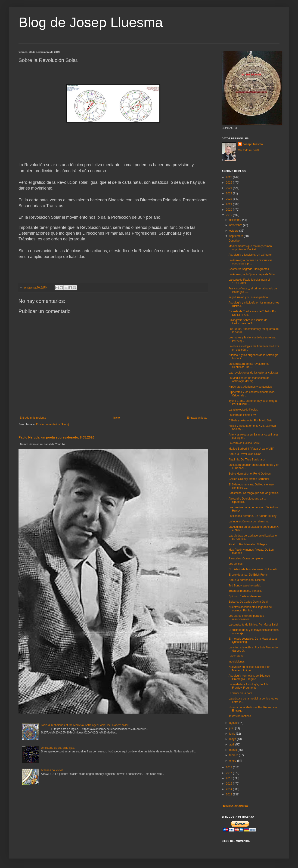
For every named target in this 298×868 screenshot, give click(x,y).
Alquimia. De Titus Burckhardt (247, 460)
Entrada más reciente (33, 418)
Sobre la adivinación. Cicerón (247, 580)
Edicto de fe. (236, 656)
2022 (230, 199)
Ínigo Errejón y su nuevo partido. (249, 297)
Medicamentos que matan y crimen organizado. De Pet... (250, 248)
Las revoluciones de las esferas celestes (253, 373)
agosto (234, 723)
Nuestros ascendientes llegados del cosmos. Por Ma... (250, 609)
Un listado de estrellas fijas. (58, 748)
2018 (230, 767)
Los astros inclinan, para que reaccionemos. (246, 617)
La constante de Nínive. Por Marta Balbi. (253, 625)
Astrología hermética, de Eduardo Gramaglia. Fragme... (249, 677)
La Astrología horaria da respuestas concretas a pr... (250, 262)
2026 (230, 177)
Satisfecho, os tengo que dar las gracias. (254, 493)
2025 (230, 183)
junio (233, 734)
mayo (233, 739)
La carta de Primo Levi (242, 415)
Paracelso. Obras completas (246, 558)
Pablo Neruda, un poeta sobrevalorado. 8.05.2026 (56, 437)
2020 (230, 210)
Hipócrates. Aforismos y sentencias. (251, 387)
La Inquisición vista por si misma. (249, 521)
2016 (230, 778)
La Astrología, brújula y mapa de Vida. (252, 274)
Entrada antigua (197, 418)
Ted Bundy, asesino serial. (245, 586)
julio (232, 728)
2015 (230, 784)
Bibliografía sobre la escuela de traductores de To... (248, 322)
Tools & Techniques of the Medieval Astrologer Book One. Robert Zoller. (85, 725)
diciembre (236, 220)
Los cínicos (236, 564)
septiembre (237, 236)
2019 (230, 215)
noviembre (236, 225)
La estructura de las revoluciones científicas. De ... (249, 365)
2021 (230, 204)
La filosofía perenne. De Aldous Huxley (253, 516)
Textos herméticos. (240, 716)
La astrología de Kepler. (243, 410)
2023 (230, 193)
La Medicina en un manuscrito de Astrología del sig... (249, 380)
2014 (230, 789)
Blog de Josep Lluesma (91, 22)
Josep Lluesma (253, 144)
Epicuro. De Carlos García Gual (248, 602)
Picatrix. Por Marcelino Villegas (248, 544)
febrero (234, 755)
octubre (234, 231)
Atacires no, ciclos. (53, 770)
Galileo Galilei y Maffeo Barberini (249, 479)
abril (232, 745)
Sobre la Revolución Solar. (245, 454)
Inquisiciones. (237, 662)
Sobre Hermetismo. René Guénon (250, 474)
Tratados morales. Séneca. (245, 591)
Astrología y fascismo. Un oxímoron (250, 255)
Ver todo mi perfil (248, 150)
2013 (230, 794)
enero (233, 761)
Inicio (117, 418)
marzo (234, 750)
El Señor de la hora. (241, 693)
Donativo (234, 241)
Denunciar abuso (235, 806)
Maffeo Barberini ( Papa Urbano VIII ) (251, 449)
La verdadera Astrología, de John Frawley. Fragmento (249, 686)
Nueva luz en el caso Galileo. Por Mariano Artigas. (249, 669)
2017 (230, 773)
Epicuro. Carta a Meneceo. (245, 596)
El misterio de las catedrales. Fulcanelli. (253, 569)
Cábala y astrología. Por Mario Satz (250, 420)
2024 (230, 188)
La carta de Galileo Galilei (244, 443)
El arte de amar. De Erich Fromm (249, 575)
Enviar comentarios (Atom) (53, 424)
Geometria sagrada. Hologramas (249, 269)
